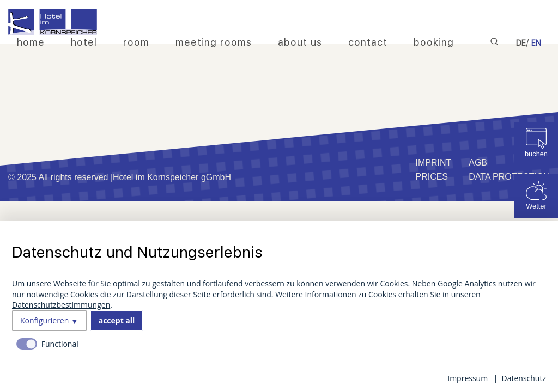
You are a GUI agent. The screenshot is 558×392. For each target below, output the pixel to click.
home (31, 42)
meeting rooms (214, 42)
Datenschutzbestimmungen (61, 305)
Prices (432, 177)
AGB (478, 163)
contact (368, 42)
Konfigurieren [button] (44, 320)
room (136, 42)
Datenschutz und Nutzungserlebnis (137, 252)
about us (300, 42)
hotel (84, 42)
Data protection (509, 177)
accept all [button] (117, 320)
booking (434, 42)
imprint (433, 163)
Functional (60, 344)
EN (536, 43)
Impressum (468, 378)
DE (521, 43)
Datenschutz (524, 378)
